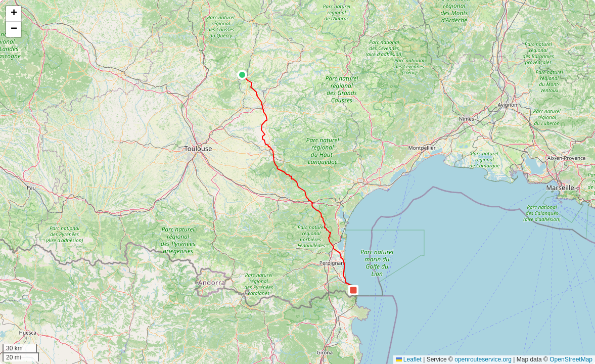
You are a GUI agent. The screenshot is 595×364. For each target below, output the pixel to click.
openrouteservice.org (483, 359)
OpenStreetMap (571, 359)
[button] (242, 75)
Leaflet (409, 359)
